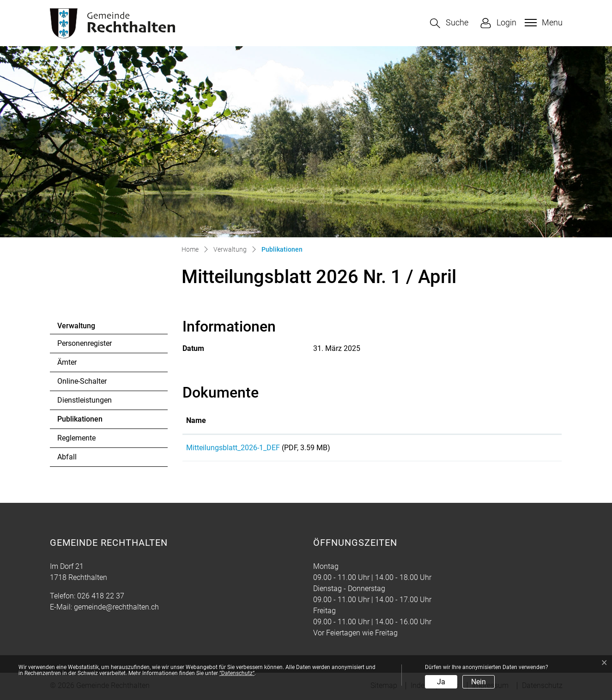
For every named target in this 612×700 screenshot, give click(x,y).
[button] (449, 23)
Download (518, 449)
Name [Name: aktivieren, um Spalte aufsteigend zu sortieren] (196, 420)
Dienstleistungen (85, 400)
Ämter (67, 362)
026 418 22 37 (101, 597)
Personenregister (85, 343)
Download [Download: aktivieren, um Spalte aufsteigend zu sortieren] (495, 420)
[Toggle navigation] (542, 23)
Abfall (67, 457)
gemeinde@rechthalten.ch (116, 608)
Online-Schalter (82, 381)
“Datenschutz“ (237, 673)
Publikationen (82, 422)
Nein (479, 682)
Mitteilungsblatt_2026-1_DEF (233, 448)
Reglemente (76, 438)
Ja (441, 682)
